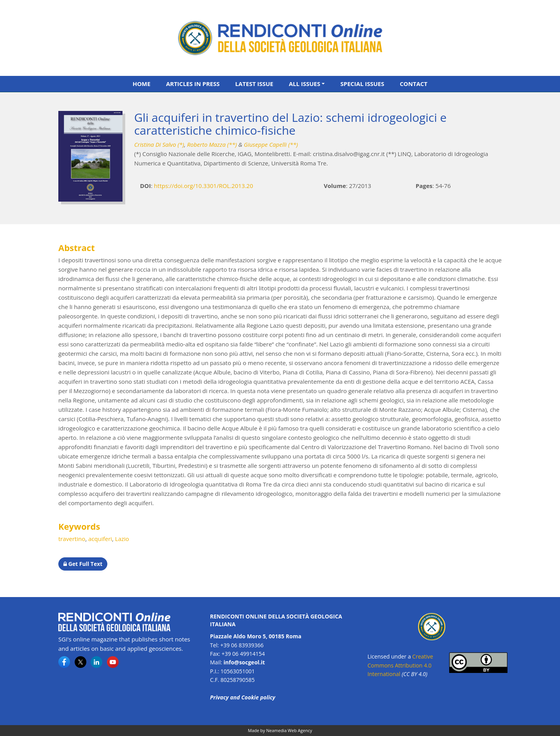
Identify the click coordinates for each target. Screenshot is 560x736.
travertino (72, 539)
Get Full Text (83, 564)
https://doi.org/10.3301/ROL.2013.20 (204, 186)
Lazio (122, 539)
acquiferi (100, 539)
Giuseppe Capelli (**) (271, 144)
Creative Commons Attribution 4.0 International (400, 665)
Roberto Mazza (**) (212, 144)
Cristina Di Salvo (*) (159, 144)
